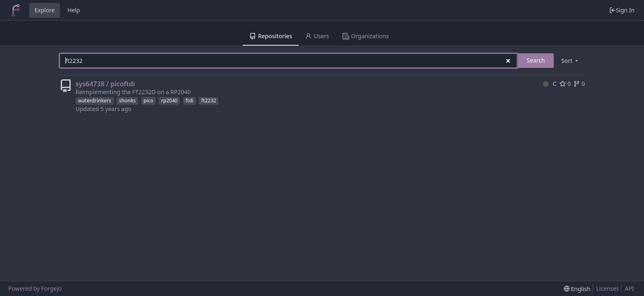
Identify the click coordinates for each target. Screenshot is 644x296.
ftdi (190, 101)
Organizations (366, 36)
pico (149, 101)
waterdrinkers (95, 101)
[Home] (16, 10)
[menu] (570, 61)
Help (74, 10)
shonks (128, 101)
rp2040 (169, 101)
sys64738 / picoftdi (105, 84)
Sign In (622, 10)
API (629, 288)
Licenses (608, 288)
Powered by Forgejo (35, 288)
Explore (45, 10)
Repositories (271, 36)
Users (317, 36)
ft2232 (209, 101)
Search (536, 60)
